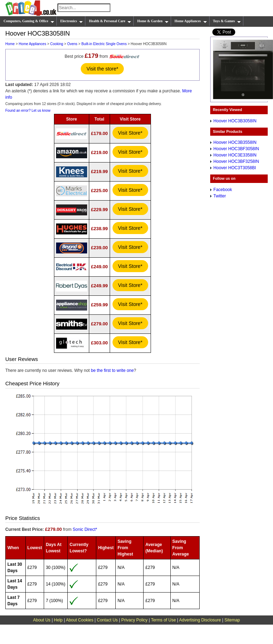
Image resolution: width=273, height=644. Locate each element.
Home (10, 44)
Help (58, 620)
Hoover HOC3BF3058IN (236, 149)
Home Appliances (191, 21)
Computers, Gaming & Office (29, 21)
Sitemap (232, 620)
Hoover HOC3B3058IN (235, 121)
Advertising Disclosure (200, 620)
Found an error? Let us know (28, 111)
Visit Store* (130, 133)
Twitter (220, 196)
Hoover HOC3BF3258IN (236, 161)
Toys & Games (227, 21)
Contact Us (107, 620)
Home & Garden (153, 21)
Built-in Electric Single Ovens (104, 44)
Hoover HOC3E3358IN (235, 155)
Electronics (72, 21)
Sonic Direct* (85, 529)
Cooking (57, 44)
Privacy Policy (135, 620)
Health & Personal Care (110, 21)
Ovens (72, 44)
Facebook (223, 190)
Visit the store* (102, 69)
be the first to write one (112, 370)
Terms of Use (163, 620)
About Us (42, 620)
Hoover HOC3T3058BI (235, 168)
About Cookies (80, 620)
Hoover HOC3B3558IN (235, 142)
